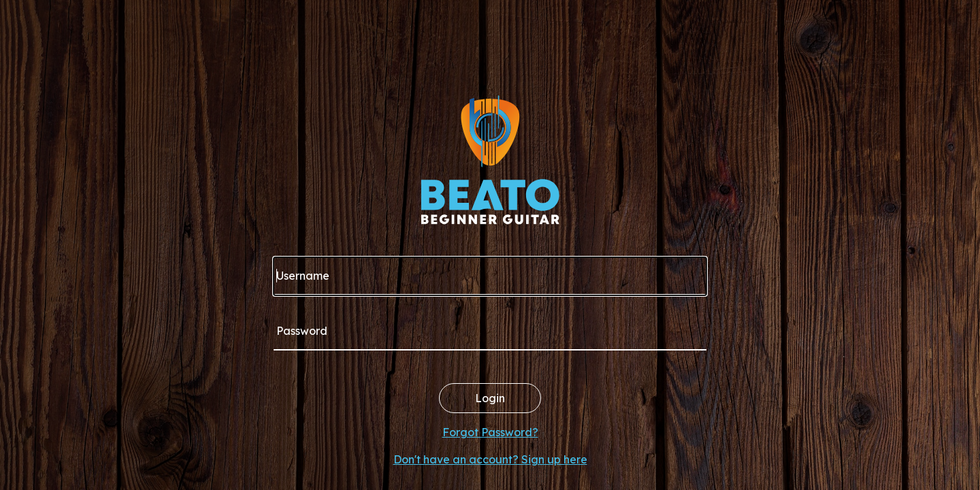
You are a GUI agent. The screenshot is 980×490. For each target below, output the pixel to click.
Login (490, 398)
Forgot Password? (490, 432)
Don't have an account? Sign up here (490, 459)
